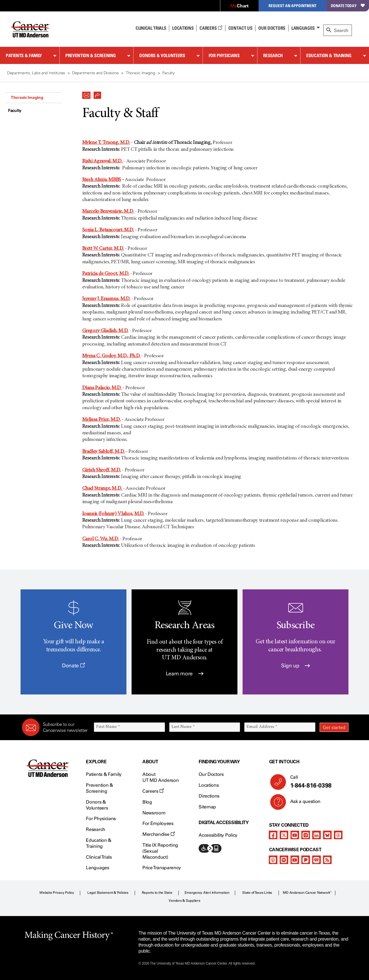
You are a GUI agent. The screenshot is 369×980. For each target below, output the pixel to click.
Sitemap (207, 807)
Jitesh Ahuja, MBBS (102, 180)
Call (317, 782)
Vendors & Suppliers (184, 901)
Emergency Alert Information (207, 893)
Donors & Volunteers (162, 55)
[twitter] (284, 835)
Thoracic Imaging (27, 97)
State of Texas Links (257, 893)
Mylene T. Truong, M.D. (106, 143)
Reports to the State (157, 893)
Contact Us (240, 28)
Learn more (185, 674)
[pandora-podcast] (306, 860)
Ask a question (302, 804)
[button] (86, 94)
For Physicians (224, 55)
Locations (209, 785)
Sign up (296, 666)
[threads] (338, 835)
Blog (147, 802)
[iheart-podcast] (316, 860)
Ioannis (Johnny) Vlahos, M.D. (113, 514)
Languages (303, 28)
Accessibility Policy (218, 835)
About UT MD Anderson (161, 777)
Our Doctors (272, 28)
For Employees (158, 823)
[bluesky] (327, 835)
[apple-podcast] (273, 860)
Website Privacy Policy (57, 893)
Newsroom (154, 813)
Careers (211, 28)
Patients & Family (24, 55)
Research (273, 55)
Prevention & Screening (91, 55)
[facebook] (273, 835)
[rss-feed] (327, 860)
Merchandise (159, 834)
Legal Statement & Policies (108, 893)
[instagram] (306, 835)
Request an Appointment (293, 6)
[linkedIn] (316, 835)
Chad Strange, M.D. (103, 489)
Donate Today (348, 6)
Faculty (15, 111)
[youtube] (295, 835)
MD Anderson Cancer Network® (307, 893)
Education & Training (329, 55)
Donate (73, 666)
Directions (209, 796)
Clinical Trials (151, 28)
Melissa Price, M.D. (101, 420)
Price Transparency (162, 868)
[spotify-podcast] (284, 860)
